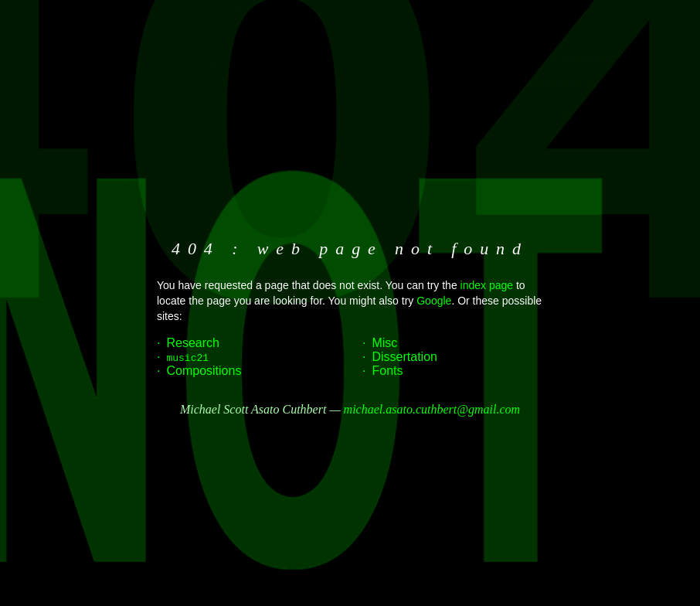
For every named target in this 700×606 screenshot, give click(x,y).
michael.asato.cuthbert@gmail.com (432, 409)
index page (487, 285)
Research (192, 343)
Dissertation (404, 357)
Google (434, 301)
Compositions (204, 371)
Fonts (387, 371)
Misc (384, 343)
